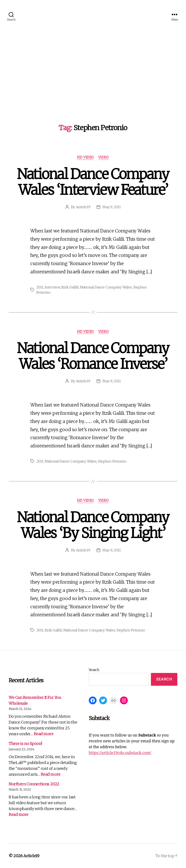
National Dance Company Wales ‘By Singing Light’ (93, 525)
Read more (44, 734)
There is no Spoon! (25, 744)
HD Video (85, 157)
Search (94, 670)
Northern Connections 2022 (34, 784)
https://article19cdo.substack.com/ (120, 753)
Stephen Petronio (112, 461)
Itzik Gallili (70, 287)
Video (104, 157)
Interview (53, 287)
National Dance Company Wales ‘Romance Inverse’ (93, 356)
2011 (40, 287)
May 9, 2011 (112, 207)
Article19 (83, 207)
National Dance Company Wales (106, 287)
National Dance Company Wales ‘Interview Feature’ (93, 182)
